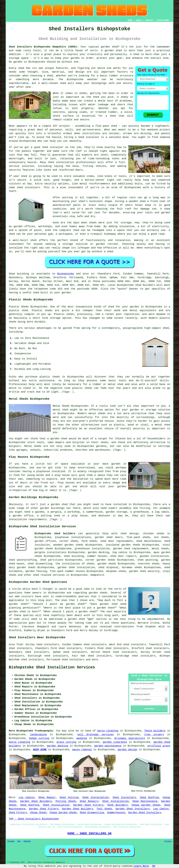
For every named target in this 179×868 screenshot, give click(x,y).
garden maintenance (108, 746)
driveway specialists (130, 738)
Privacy (168, 841)
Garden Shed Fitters (88, 805)
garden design (127, 750)
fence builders (155, 731)
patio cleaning (108, 731)
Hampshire (97, 575)
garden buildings (52, 508)
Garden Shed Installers (133, 809)
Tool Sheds (104, 809)
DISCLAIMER (163, 20)
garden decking (57, 746)
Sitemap (11, 841)
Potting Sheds (66, 801)
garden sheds (26, 567)
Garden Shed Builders (36, 801)
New (19, 841)
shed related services (49, 575)
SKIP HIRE (40, 750)
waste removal (82, 750)
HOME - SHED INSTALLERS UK (89, 833)
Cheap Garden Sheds (146, 805)
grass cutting (66, 742)
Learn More (141, 866)
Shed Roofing (149, 798)
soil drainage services (95, 735)
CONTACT (149, 20)
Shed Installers (124, 798)
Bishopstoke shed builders (55, 534)
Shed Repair (47, 798)
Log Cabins (27, 798)
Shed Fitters (18, 813)
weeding (82, 738)
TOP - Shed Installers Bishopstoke (34, 819)
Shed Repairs (89, 801)
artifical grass (159, 746)
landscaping (38, 735)
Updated (27, 841)
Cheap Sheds (38, 813)
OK (154, 866)
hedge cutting (39, 738)
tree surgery (154, 735)
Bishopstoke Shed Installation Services (52, 667)
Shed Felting (69, 798)
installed (58, 471)
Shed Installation (96, 798)
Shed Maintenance (145, 801)
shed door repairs (123, 556)
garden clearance (115, 742)
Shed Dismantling (92, 813)
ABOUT (139, 20)
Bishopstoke (66, 274)
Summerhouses (116, 813)
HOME (130, 20)
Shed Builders (117, 805)
